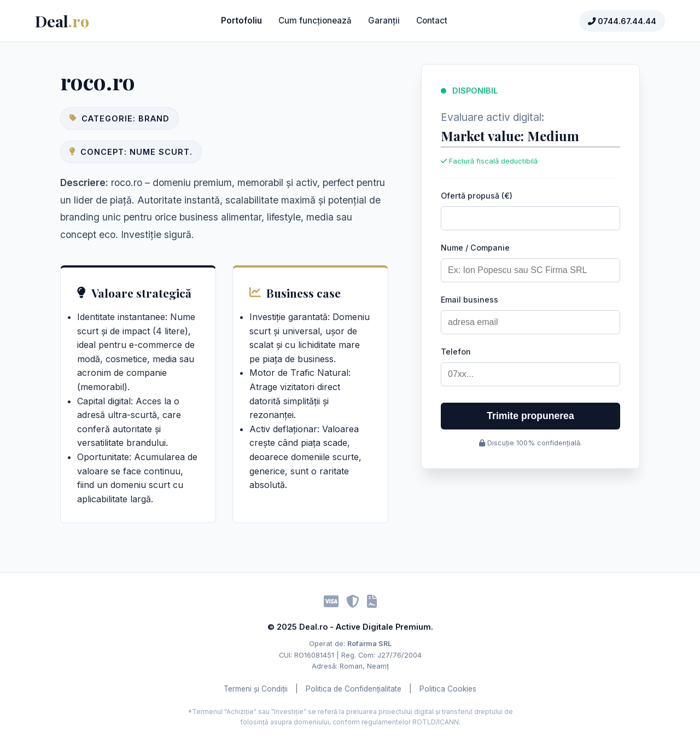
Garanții (384, 21)
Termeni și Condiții (256, 689)
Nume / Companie (475, 248)
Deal (62, 21)
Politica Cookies (448, 689)
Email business (469, 300)
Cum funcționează (315, 21)
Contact (432, 21)
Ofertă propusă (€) (477, 196)
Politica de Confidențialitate (354, 689)
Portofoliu (241, 21)
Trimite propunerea (530, 416)
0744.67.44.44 (622, 21)
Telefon (456, 352)
